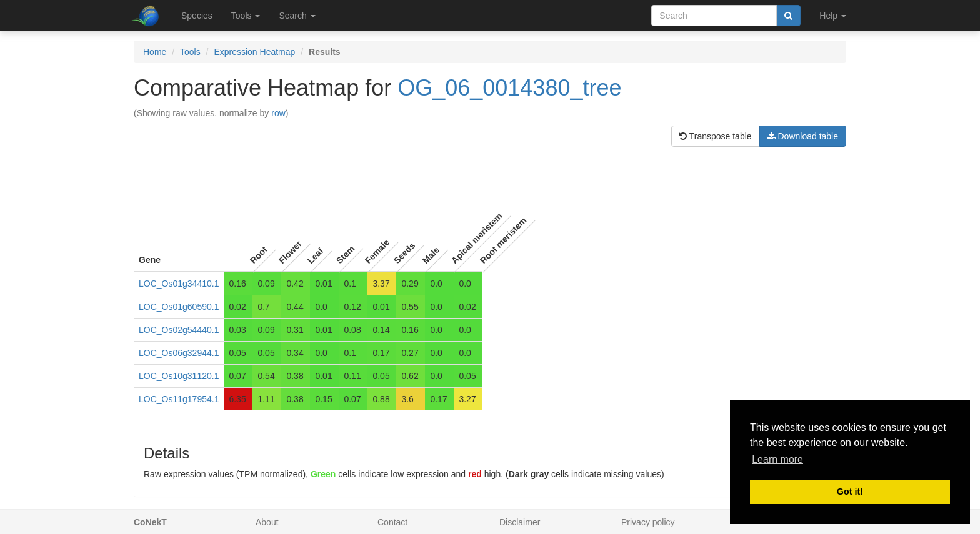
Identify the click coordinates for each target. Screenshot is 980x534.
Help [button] (833, 16)
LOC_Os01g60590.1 (179, 307)
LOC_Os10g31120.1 (179, 376)
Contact (392, 522)
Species (197, 16)
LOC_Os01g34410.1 (179, 284)
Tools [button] (246, 16)
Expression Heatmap (254, 52)
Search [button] (297, 16)
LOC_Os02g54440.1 (179, 330)
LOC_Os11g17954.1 (179, 399)
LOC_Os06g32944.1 (179, 353)
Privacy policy (648, 522)
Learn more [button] (777, 459)
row (278, 113)
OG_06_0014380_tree (509, 88)
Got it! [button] (850, 492)
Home (155, 52)
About (267, 522)
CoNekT (150, 522)
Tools (190, 52)
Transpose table (716, 136)
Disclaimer (520, 522)
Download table (803, 136)
